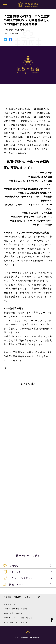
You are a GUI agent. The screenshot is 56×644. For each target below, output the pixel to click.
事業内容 (24, 609)
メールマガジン (21, 622)
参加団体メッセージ (11, 618)
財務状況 (19, 613)
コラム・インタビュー (34, 597)
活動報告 (18, 597)
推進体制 (16, 609)
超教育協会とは (11, 604)
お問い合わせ (26, 618)
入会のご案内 (9, 613)
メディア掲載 (9, 622)
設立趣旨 (7, 609)
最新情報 (7, 597)
